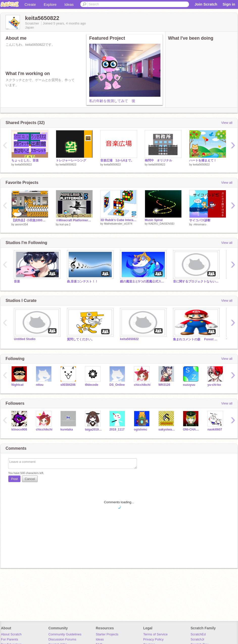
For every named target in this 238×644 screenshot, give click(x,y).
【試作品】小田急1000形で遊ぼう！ (30, 220)
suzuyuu (189, 385)
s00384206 (68, 385)
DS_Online (117, 385)
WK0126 (164, 385)
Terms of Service (156, 634)
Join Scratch (206, 4)
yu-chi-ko (214, 385)
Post (14, 479)
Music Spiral (154, 220)
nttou (40, 385)
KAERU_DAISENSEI (162, 224)
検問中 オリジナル (158, 160)
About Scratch (11, 634)
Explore (50, 4)
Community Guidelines (65, 634)
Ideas (69, 4)
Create (30, 4)
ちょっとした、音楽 (25, 160)
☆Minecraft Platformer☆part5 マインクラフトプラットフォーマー (74, 220)
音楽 (17, 281)
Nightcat (17, 385)
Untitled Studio (25, 339)
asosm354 (22, 224)
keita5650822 (23, 164)
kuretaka (67, 430)
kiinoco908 (19, 430)
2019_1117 (117, 430)
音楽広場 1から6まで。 (117, 160)
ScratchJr (197, 639)
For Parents (10, 639)
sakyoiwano (167, 430)
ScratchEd (198, 634)
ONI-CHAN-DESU (191, 430)
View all (227, 123)
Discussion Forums (62, 639)
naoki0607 (215, 430)
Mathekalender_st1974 (118, 224)
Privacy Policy (153, 639)
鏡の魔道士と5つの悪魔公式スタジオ (143, 281)
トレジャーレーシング (71, 160)
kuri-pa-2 (65, 224)
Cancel (30, 479)
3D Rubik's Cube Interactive (119, 220)
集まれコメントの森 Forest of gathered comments (196, 339)
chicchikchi (142, 385)
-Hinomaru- (200, 224)
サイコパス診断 (200, 220)
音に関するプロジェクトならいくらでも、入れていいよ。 (196, 281)
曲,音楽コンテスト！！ (82, 281)
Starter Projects (107, 634)
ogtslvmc (141, 430)
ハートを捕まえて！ (203, 160)
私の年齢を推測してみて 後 (112, 101)
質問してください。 (81, 339)
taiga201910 (93, 430)
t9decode (92, 385)
